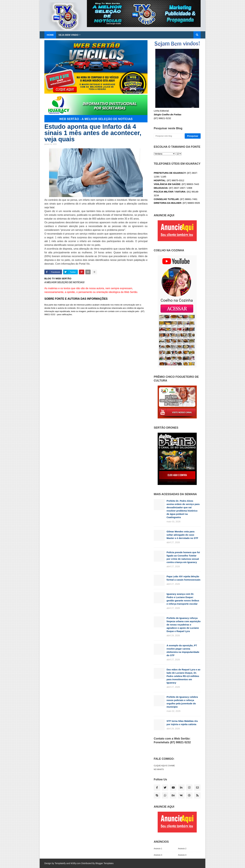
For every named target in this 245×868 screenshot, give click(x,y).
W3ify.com (76, 863)
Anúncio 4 (182, 855)
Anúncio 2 (182, 849)
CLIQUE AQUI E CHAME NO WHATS (164, 768)
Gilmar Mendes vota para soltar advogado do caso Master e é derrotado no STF (182, 535)
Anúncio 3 (158, 855)
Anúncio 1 (158, 849)
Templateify (60, 863)
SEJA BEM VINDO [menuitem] (68, 35)
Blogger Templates (105, 863)
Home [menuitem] (50, 35)
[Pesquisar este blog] (169, 136)
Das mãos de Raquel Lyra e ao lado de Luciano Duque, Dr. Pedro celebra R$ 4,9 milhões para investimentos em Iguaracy (183, 676)
